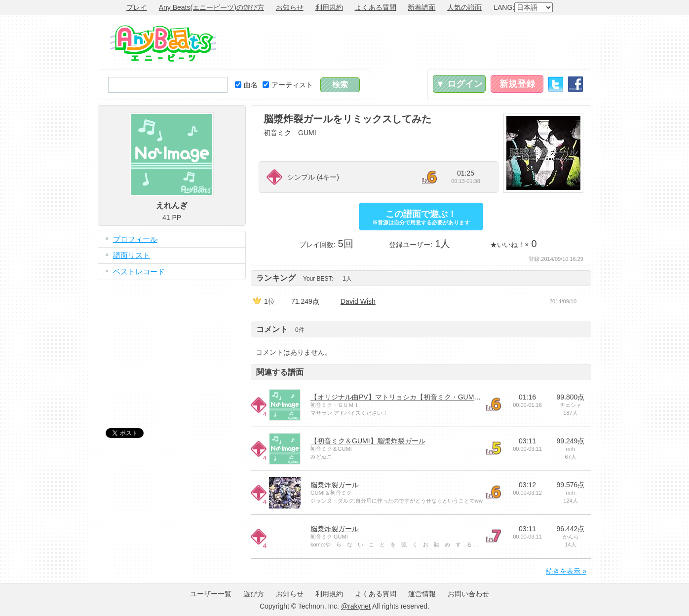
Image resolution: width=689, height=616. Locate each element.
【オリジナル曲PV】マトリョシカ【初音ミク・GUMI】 (397, 397)
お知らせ (290, 7)
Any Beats (163, 43)
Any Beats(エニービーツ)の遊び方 (211, 7)
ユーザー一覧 (211, 594)
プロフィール (135, 239)
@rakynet (356, 606)
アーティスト (288, 85)
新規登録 (517, 84)
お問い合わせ (468, 594)
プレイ (137, 7)
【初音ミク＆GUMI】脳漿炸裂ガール (368, 441)
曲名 (246, 85)
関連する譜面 (280, 372)
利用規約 (329, 7)
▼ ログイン (459, 84)
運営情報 (422, 594)
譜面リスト (132, 255)
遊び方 (254, 594)
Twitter (556, 84)
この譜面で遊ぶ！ (421, 217)
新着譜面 (421, 7)
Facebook (575, 84)
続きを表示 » (566, 571)
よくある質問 (376, 7)
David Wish (358, 301)
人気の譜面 (464, 7)
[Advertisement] (412, 42)
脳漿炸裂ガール (335, 485)
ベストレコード (139, 272)
